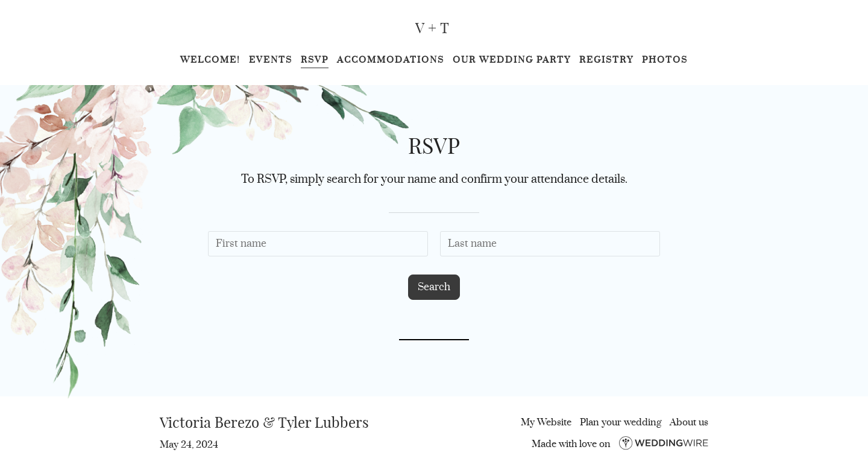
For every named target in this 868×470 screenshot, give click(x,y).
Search (434, 287)
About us (689, 422)
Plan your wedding (621, 422)
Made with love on (620, 444)
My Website (546, 422)
